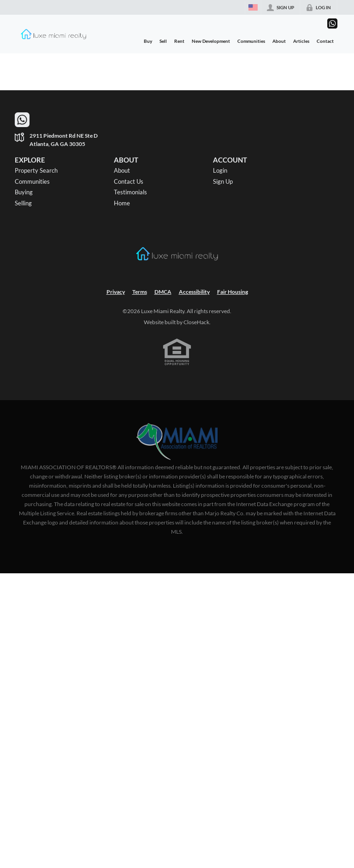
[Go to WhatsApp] (332, 23)
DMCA (163, 292)
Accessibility (194, 292)
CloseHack (196, 322)
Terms (140, 292)
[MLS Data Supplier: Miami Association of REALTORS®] (177, 442)
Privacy (116, 292)
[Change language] (253, 7)
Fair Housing (233, 292)
